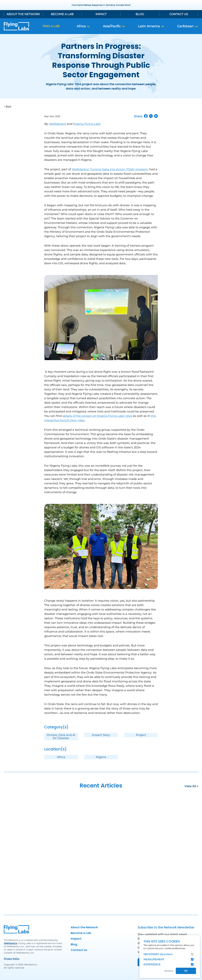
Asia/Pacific (114, 26)
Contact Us (179, 14)
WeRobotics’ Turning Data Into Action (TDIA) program (110, 169)
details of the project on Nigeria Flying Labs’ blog (97, 416)
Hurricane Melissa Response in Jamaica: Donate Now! (101, 5)
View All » (191, 786)
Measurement (154, 959)
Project (141, 735)
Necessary (158, 954)
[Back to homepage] (16, 26)
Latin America (151, 26)
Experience (152, 964)
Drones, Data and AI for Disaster (61, 737)
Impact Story (101, 735)
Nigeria (101, 757)
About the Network (23, 14)
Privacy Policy (12, 959)
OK (186, 971)
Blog (140, 14)
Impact (101, 14)
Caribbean (188, 26)
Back (8, 106)
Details (169, 971)
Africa (83, 26)
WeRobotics (10, 943)
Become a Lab (62, 14)
